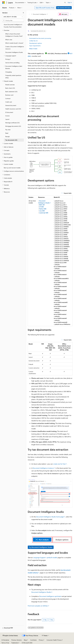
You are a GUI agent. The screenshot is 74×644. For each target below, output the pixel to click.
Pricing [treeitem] (7, 59)
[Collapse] (23, 13)
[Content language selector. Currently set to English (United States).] (10, 636)
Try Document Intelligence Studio (41, 547)
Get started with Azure (64, 8)
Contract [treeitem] (8, 98)
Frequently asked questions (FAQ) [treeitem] (13, 77)
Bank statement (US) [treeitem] (11, 92)
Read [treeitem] (7, 133)
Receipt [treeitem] (7, 137)
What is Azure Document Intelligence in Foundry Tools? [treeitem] (14, 35)
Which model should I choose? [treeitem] (14, 43)
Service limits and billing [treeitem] (12, 63)
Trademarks (15, 643)
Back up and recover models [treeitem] (12, 168)
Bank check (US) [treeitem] (10, 88)
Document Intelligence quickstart (50, 596)
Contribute (33, 640)
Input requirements (35, 46)
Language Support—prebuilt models (45, 557)
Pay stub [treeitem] (8, 130)
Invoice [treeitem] (7, 116)
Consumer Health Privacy (54, 640)
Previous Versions (17, 640)
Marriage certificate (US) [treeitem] (12, 123)
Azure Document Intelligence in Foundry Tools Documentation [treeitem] (13, 26)
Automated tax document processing (40, 38)
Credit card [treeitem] (9, 102)
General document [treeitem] (11, 105)
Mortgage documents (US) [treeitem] (13, 126)
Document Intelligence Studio (41, 592)
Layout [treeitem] (7, 119)
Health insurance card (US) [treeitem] (13, 109)
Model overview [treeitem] (10, 85)
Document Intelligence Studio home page (50, 517)
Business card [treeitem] (9, 95)
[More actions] (71, 14)
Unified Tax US (33, 41)
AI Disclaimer (5, 640)
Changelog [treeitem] (8, 72)
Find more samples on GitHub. (38, 606)
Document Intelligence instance (43, 468)
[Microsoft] (4, 3)
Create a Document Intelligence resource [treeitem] (15, 48)
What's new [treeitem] (9, 40)
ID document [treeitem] (9, 112)
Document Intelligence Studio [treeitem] (14, 52)
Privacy (41, 640)
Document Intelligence (40, 14)
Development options (36, 43)
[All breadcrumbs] (29, 14)
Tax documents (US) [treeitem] (11, 140)
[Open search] (65, 3)
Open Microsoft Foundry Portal (45, 8)
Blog (25, 640)
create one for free (59, 464)
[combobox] (13, 17)
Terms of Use (5, 643)
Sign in (70, 2)
